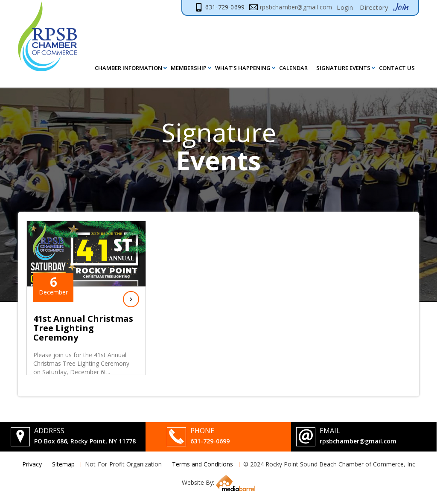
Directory (374, 7)
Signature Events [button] (343, 68)
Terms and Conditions (202, 464)
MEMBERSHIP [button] (189, 68)
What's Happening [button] (243, 68)
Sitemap (63, 464)
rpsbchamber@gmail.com (358, 441)
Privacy (32, 464)
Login (345, 7)
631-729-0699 (210, 441)
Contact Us (397, 68)
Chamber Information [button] (128, 68)
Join (401, 7)
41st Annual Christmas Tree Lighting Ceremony (83, 328)
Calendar (293, 68)
